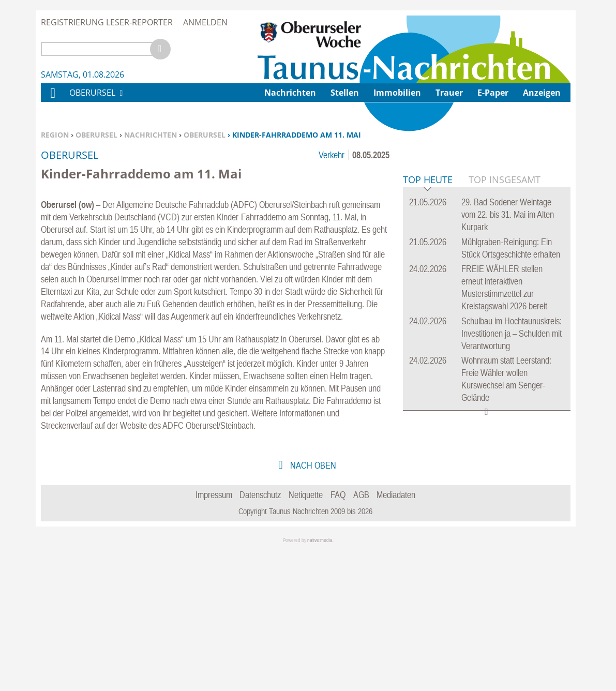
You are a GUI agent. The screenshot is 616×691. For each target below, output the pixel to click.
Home (52, 100)
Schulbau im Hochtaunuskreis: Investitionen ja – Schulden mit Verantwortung (512, 492)
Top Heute (428, 339)
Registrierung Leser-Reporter (107, 22)
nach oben (312, 604)
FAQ (338, 634)
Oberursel (96, 135)
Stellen (345, 93)
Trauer (449, 93)
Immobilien (397, 93)
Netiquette (306, 634)
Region (55, 135)
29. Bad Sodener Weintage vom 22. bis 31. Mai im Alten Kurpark (508, 373)
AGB (361, 634)
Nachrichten (151, 135)
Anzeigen (542, 93)
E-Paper (493, 93)
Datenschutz (260, 634)
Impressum (214, 634)
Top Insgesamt (505, 338)
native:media (320, 679)
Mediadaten (396, 634)
